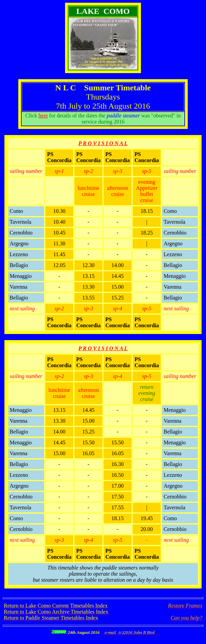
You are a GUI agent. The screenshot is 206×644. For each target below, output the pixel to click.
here (43, 116)
